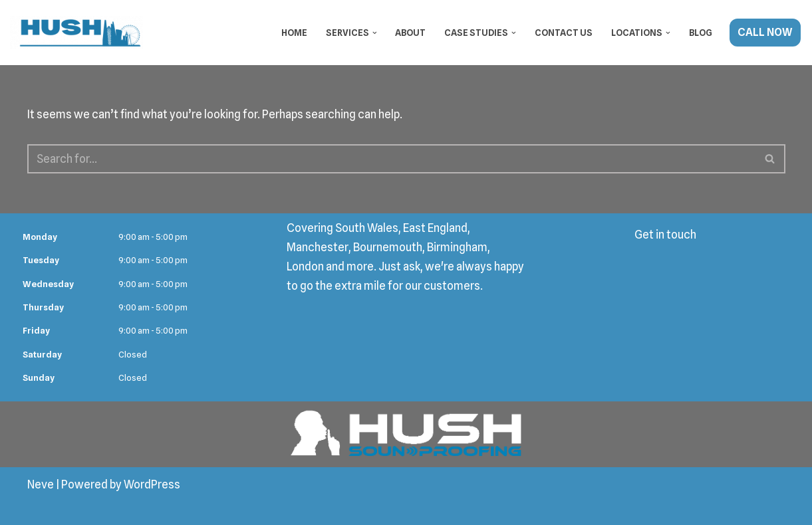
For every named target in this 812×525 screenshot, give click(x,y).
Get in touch (665, 235)
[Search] (391, 159)
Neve (41, 484)
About (410, 33)
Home (294, 33)
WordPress (152, 484)
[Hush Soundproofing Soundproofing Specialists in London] (76, 33)
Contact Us (564, 33)
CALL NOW (765, 32)
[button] (375, 33)
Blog (701, 33)
